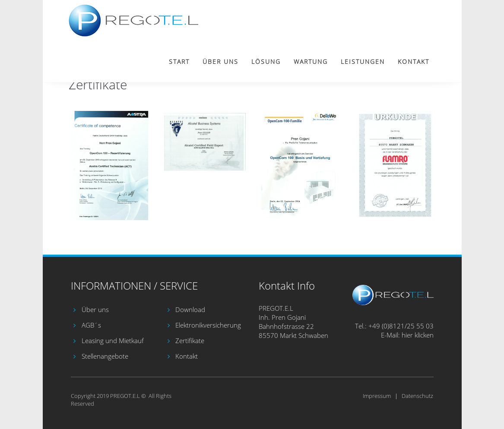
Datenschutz (417, 396)
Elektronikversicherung (208, 325)
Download (190, 309)
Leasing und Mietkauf (113, 341)
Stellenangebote (105, 356)
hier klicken (418, 335)
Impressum (377, 396)
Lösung (266, 62)
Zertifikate (190, 341)
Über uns (220, 62)
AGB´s (91, 325)
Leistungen (363, 62)
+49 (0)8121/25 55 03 (401, 326)
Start (179, 62)
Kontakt (414, 62)
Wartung (311, 62)
